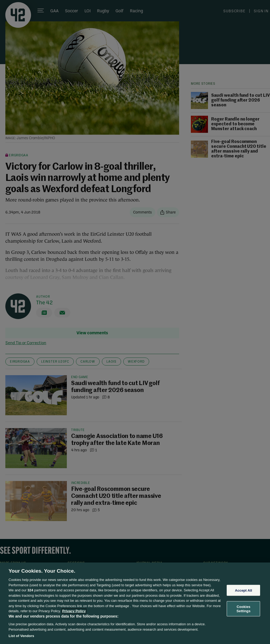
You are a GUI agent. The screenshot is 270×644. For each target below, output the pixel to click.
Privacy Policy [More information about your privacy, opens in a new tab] (74, 611)
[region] (135, 603)
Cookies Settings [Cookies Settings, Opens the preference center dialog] (244, 609)
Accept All (244, 590)
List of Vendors (21, 636)
